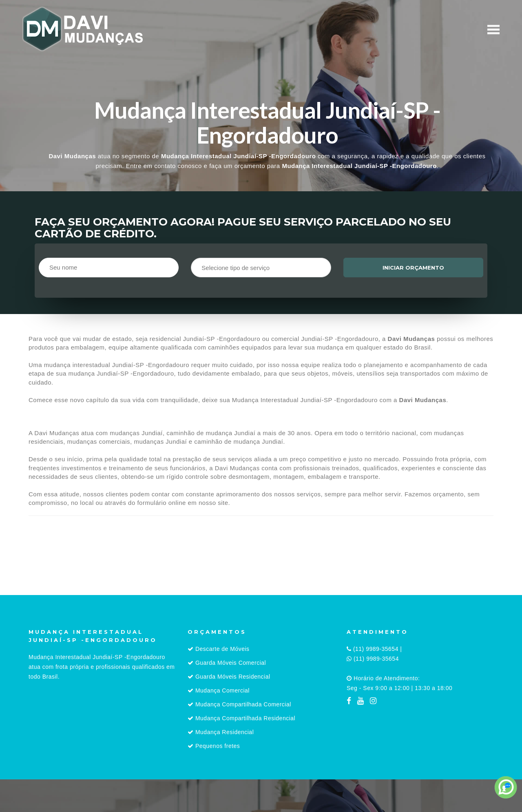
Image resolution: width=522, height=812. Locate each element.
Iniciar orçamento (413, 268)
